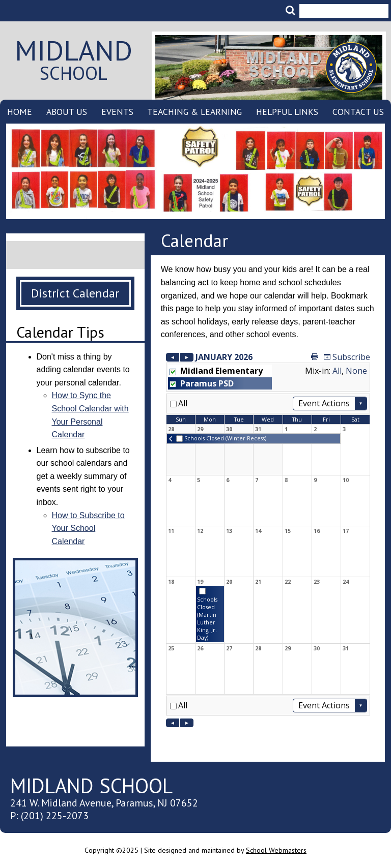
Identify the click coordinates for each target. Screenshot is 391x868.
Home (20, 112)
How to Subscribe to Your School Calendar (88, 528)
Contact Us (358, 112)
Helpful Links (287, 112)
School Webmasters (276, 850)
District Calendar (75, 293)
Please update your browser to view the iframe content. (268, 539)
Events (117, 112)
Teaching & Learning (194, 112)
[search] (341, 6)
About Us (67, 112)
